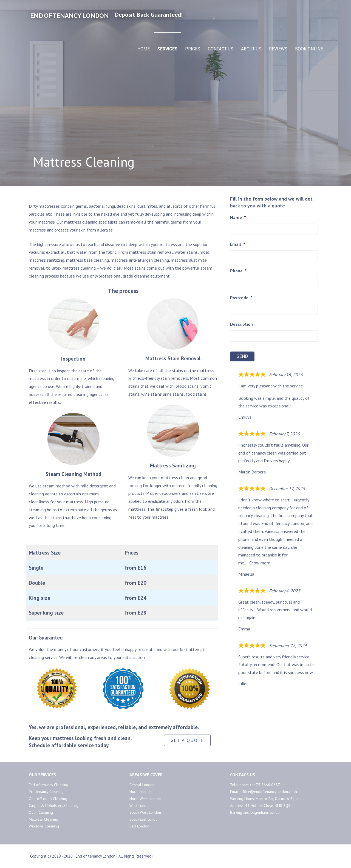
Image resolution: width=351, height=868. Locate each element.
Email (238, 244)
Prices (193, 49)
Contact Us (221, 49)
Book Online (309, 49)
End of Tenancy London (69, 16)
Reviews (278, 49)
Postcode (241, 298)
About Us (251, 49)
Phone (238, 271)
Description (241, 324)
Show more (260, 563)
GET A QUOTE (187, 740)
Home (144, 49)
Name (238, 217)
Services (167, 49)
